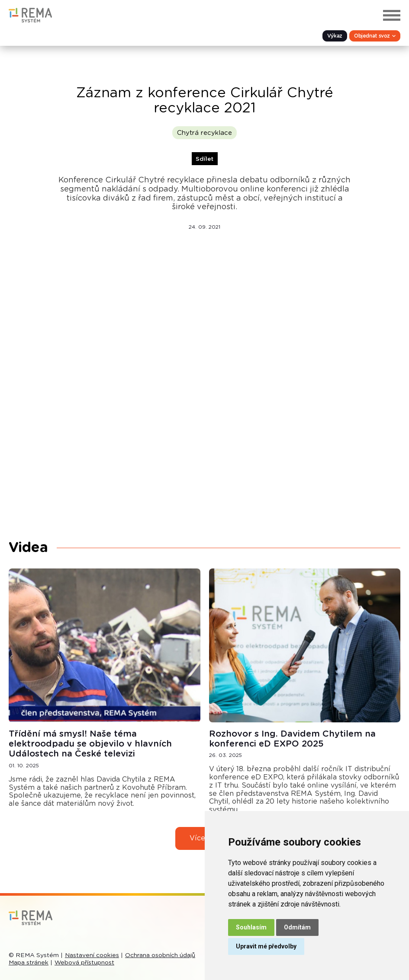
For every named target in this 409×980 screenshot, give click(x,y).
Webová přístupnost (84, 963)
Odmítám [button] (297, 927)
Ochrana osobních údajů (160, 955)
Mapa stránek (29, 963)
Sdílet (204, 159)
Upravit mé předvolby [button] (266, 946)
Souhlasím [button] (251, 927)
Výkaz (335, 36)
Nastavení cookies (92, 955)
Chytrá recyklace (204, 133)
